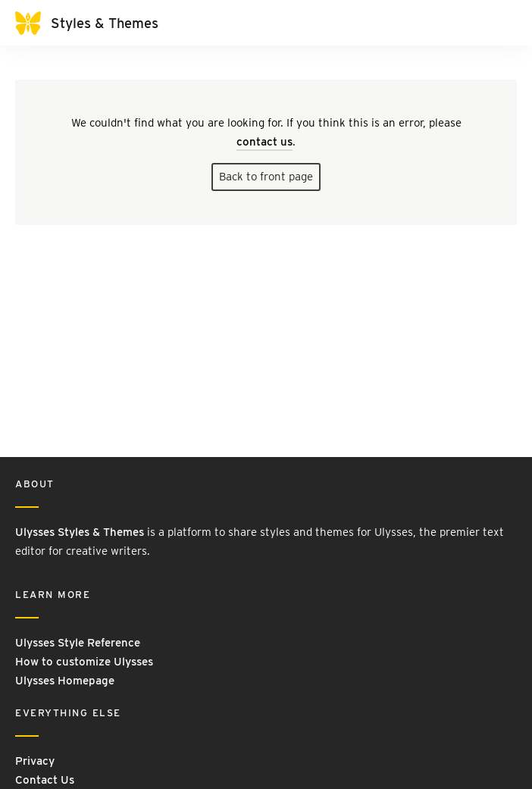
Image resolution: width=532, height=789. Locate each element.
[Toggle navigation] (502, 23)
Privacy (35, 761)
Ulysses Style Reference (78, 643)
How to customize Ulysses (84, 662)
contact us (264, 142)
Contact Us (45, 780)
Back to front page (266, 177)
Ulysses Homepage (65, 681)
